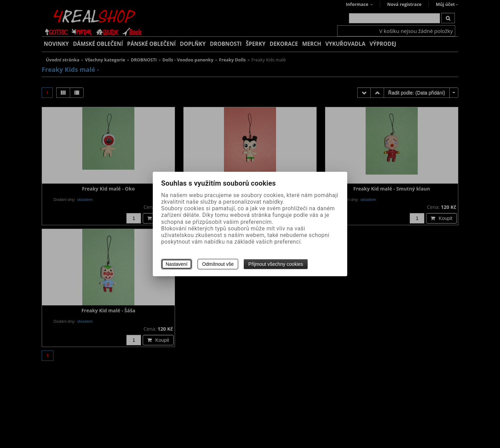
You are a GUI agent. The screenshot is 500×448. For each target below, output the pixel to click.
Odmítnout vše (218, 264)
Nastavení (177, 264)
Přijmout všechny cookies (276, 264)
